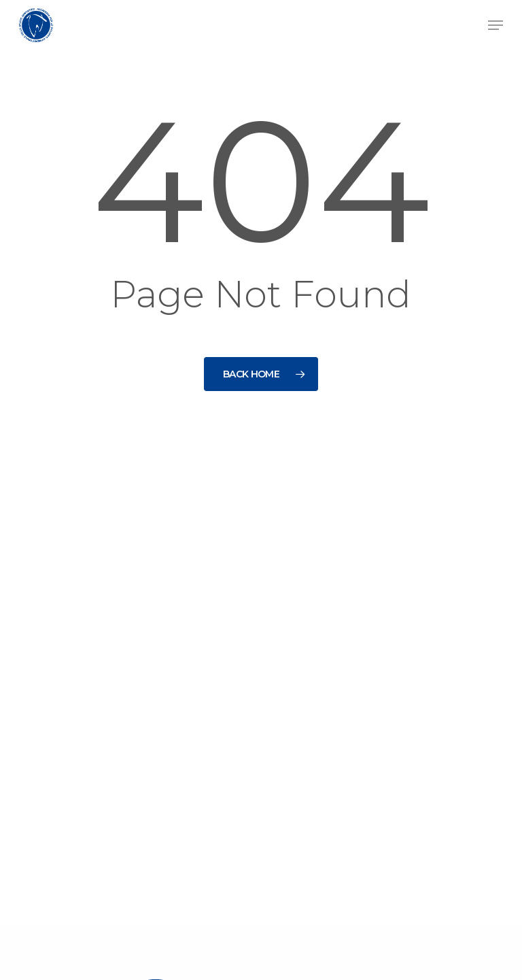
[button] (495, 25)
